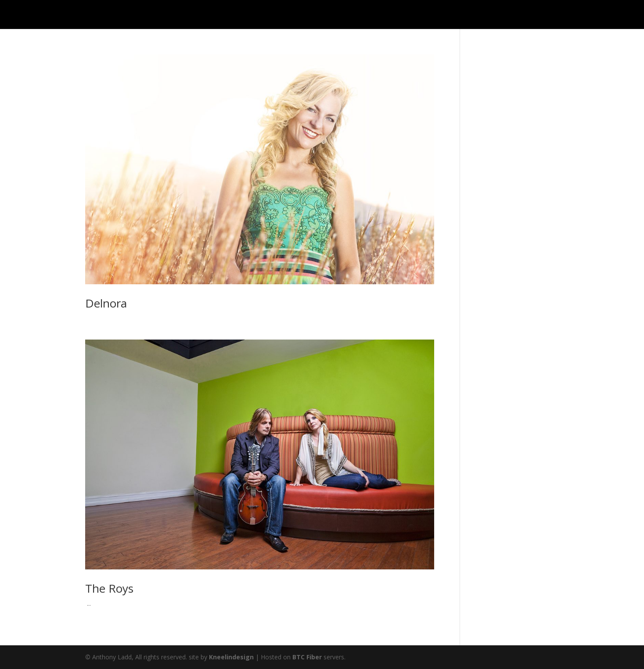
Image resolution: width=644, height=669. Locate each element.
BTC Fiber (307, 657)
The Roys (109, 588)
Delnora (106, 303)
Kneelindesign (231, 657)
